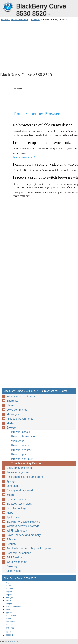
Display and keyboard (20, 490)
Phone (10, 405)
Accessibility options (19, 553)
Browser (35, 20)
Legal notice (14, 571)
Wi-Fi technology (17, 531)
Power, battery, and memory (24, 535)
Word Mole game (17, 562)
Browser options (21, 445)
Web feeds (18, 441)
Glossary (12, 566)
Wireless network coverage (23, 526)
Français (10, 597)
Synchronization (16, 499)
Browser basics (21, 432)
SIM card (12, 540)
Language (13, 486)
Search (11, 495)
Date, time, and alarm (20, 468)
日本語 (9, 612)
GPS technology (16, 508)
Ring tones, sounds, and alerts (25, 477)
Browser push (20, 454)
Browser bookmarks (23, 437)
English (9, 592)
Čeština (9, 586)
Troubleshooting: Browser (27, 463)
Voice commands (17, 410)
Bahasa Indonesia (14, 606)
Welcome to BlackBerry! (21, 396)
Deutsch (9, 589)
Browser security (21, 450)
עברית (8, 600)
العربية (8, 583)
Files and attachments (20, 419)
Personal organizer (18, 472)
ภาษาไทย (10, 628)
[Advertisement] (39, 46)
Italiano (9, 609)
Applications (14, 517)
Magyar (9, 604)
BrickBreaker (14, 557)
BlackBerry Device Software (23, 522)
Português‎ (10, 622)
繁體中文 (10, 635)
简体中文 (10, 632)
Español (9, 595)
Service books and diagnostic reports (29, 548)
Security (11, 544)
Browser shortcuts (22, 459)
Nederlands (11, 616)
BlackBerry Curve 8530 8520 (8, 7)
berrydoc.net (14, 641)
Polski (9, 619)
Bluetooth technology (19, 504)
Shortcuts (12, 401)
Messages (13, 414)
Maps (10, 513)
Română (10, 625)
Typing (11, 481)
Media (10, 423)
